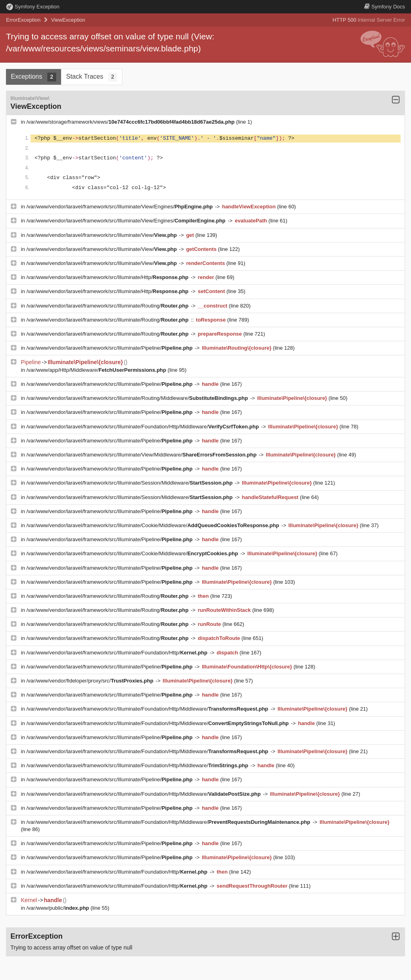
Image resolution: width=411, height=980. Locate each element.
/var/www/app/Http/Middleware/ (97, 370)
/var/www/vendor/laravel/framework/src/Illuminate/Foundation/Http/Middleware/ (143, 427)
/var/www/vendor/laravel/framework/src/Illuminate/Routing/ (108, 306)
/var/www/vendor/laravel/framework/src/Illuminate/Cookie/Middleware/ (154, 525)
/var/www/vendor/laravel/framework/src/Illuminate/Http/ (108, 277)
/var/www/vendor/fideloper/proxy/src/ (91, 681)
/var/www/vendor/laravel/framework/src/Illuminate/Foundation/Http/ (118, 653)
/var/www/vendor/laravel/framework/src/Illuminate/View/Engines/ (120, 207)
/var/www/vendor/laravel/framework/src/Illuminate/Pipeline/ (110, 348)
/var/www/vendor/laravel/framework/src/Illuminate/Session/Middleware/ (130, 483)
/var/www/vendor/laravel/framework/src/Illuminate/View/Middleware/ (142, 455)
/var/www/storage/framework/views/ (131, 122)
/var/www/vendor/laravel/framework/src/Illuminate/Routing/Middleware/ (138, 398)
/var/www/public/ (59, 908)
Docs (385, 7)
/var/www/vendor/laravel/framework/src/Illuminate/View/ (102, 235)
